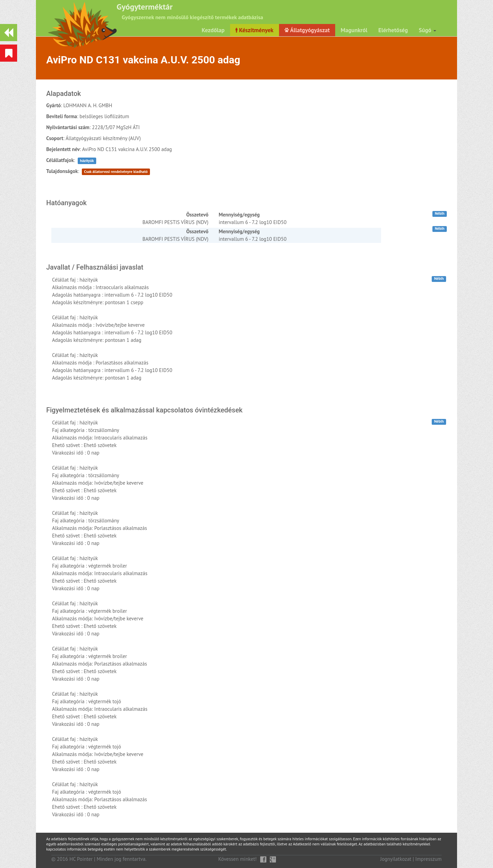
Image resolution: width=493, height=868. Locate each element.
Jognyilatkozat (396, 859)
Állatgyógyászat (307, 30)
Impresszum (428, 859)
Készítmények (255, 30)
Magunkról (354, 30)
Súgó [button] (427, 30)
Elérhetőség (393, 30)
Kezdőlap (213, 30)
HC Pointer (81, 859)
